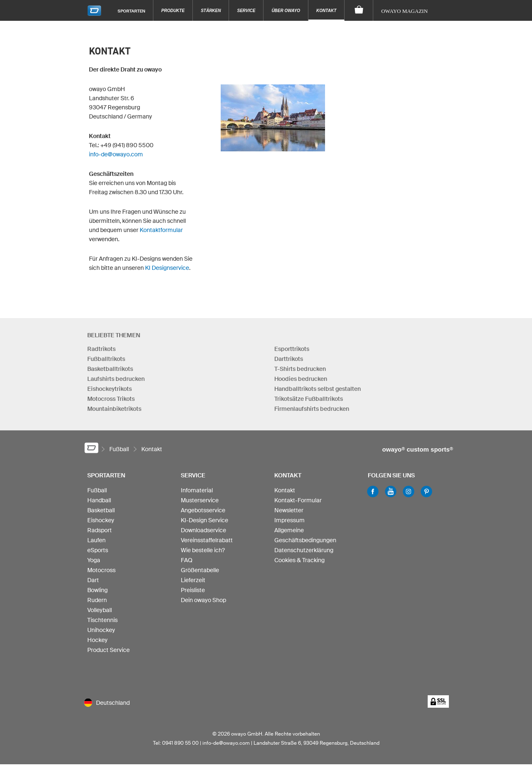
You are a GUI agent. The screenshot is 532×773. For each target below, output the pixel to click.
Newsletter (289, 510)
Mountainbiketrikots (114, 409)
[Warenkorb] (359, 10)
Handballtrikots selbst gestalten (318, 389)
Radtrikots (101, 349)
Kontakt (326, 11)
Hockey (97, 640)
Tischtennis (102, 620)
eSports (98, 550)
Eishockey (101, 520)
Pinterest (426, 491)
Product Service (108, 650)
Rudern (97, 600)
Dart (93, 580)
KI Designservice (167, 268)
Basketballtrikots (110, 369)
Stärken (211, 11)
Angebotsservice (203, 510)
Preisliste (193, 590)
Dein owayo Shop (203, 600)
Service (246, 11)
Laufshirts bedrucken (116, 379)
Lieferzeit (193, 580)
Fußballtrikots (106, 359)
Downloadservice (203, 530)
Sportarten (131, 11)
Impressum (289, 520)
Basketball (101, 510)
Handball (99, 500)
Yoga (94, 560)
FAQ (187, 560)
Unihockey (101, 630)
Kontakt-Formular (298, 500)
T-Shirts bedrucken (300, 369)
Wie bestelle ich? (203, 550)
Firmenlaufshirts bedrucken (312, 409)
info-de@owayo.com (116, 154)
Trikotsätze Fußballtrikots (309, 399)
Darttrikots (289, 359)
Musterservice (200, 500)
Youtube (391, 491)
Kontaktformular (161, 230)
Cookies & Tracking (299, 560)
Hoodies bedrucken (301, 379)
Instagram (409, 491)
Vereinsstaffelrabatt (207, 540)
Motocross (101, 570)
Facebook (373, 491)
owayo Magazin (404, 11)
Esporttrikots (292, 349)
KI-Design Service (204, 520)
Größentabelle (200, 570)
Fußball (97, 490)
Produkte (173, 11)
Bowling (97, 590)
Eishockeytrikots (110, 389)
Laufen (96, 540)
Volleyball (100, 610)
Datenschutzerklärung (304, 550)
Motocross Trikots (111, 399)
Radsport (100, 530)
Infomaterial (197, 490)
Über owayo (286, 11)
